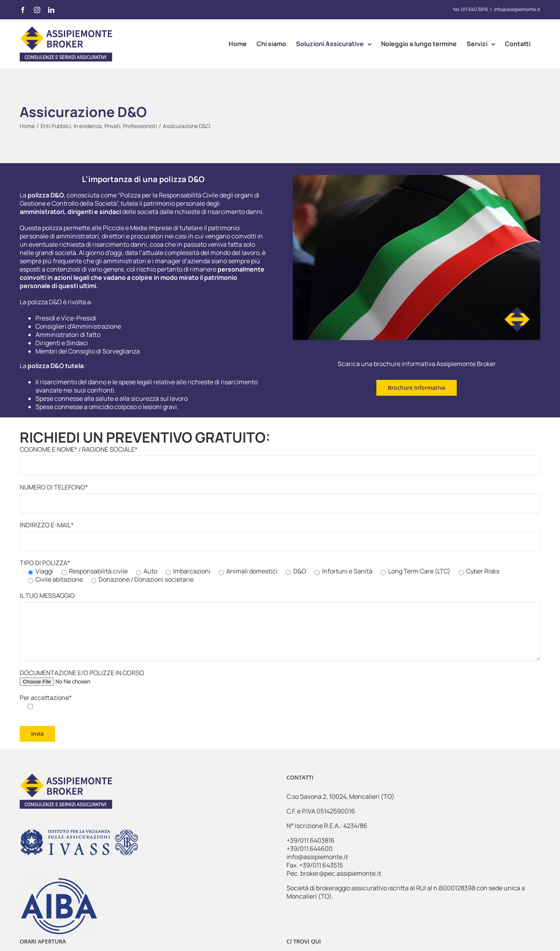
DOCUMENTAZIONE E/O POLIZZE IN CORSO (82, 677)
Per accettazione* (46, 702)
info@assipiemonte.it (517, 9)
